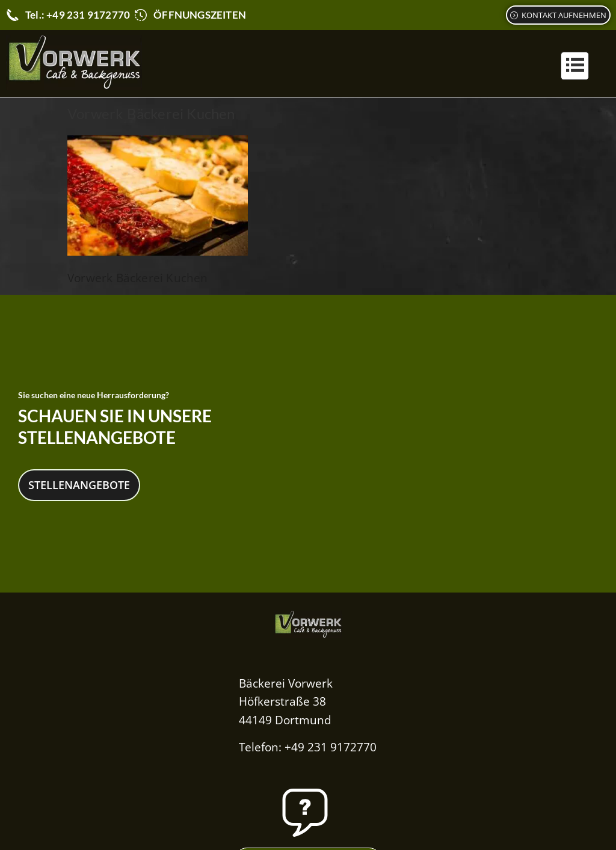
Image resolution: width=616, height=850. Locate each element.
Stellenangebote (79, 484)
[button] (575, 66)
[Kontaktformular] (558, 15)
